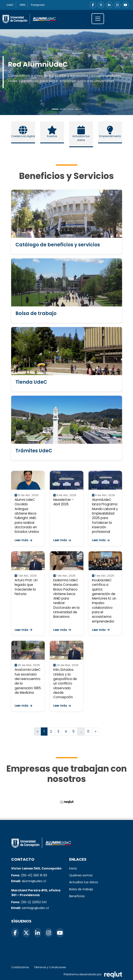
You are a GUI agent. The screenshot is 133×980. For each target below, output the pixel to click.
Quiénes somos (81, 875)
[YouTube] (125, 5)
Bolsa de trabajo (81, 889)
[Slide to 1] (63, 109)
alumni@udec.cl (34, 881)
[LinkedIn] (109, 5)
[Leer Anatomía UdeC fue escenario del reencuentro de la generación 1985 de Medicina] (28, 650)
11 (88, 731)
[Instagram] (117, 5)
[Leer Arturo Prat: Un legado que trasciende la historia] (28, 561)
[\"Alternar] (98, 19)
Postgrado (38, 5)
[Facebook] (93, 5)
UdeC (10, 5)
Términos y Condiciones (50, 967)
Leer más (23, 540)
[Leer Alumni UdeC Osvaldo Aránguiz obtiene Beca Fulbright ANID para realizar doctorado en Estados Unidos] (28, 480)
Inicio (73, 868)
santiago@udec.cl (35, 908)
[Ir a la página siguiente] (96, 732)
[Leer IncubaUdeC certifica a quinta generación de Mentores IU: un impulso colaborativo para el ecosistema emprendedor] (105, 561)
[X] (101, 5)
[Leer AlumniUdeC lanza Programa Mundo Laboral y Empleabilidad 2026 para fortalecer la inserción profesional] (105, 480)
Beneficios (77, 896)
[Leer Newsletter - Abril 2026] (67, 480)
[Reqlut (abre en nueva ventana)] (66, 802)
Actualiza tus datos (84, 882)
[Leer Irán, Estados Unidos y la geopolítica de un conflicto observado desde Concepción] (67, 650)
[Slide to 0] (55, 109)
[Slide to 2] (70, 109)
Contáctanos (20, 967)
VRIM (22, 5)
